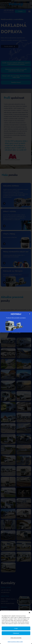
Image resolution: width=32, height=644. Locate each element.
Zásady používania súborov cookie (15, 642)
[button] (29, 613)
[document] (16, 322)
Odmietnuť (16, 633)
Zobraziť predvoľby (16, 638)
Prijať (16, 628)
